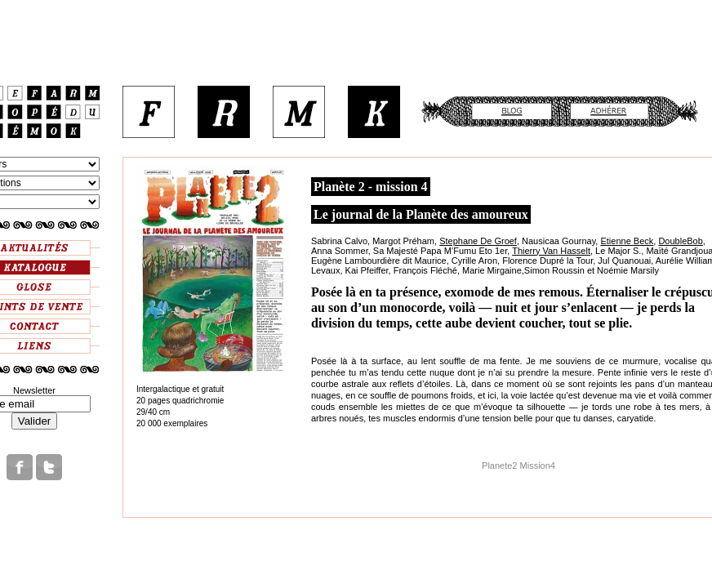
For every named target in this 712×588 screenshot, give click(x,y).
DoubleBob (680, 241)
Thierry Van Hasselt (551, 251)
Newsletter (34, 390)
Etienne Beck (627, 241)
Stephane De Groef (478, 241)
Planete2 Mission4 (518, 465)
